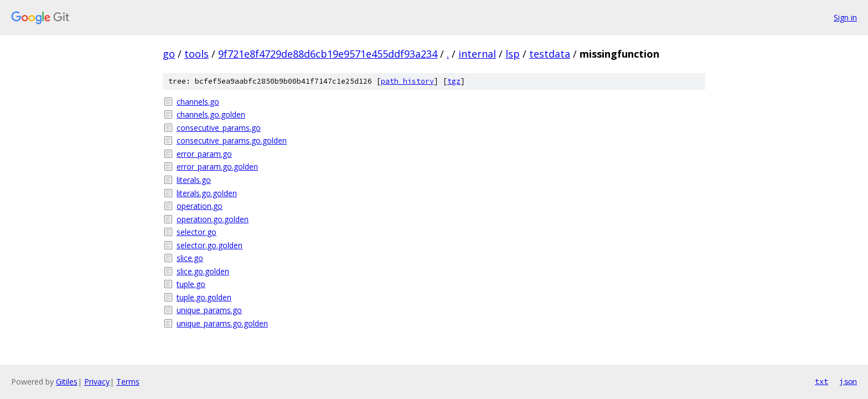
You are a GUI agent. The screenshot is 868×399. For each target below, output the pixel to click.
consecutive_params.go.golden (232, 140)
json (848, 381)
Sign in (845, 17)
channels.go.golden (211, 114)
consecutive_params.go (219, 128)
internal (477, 54)
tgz (454, 81)
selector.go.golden (210, 245)
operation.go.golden (213, 219)
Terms (128, 382)
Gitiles (67, 382)
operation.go (200, 206)
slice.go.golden (203, 271)
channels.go (198, 102)
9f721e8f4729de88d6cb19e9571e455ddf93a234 (328, 54)
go (169, 54)
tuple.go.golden (204, 297)
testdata (550, 54)
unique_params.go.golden (222, 323)
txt (821, 381)
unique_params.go (209, 310)
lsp (513, 54)
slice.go (190, 258)
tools (197, 54)
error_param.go (204, 154)
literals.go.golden (207, 193)
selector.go (197, 232)
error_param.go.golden (217, 167)
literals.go (194, 180)
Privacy (97, 382)
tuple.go (191, 284)
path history (407, 81)
